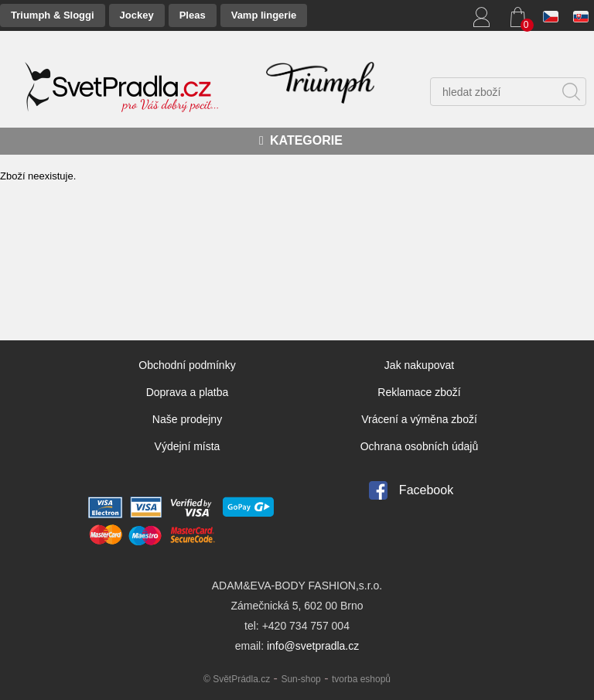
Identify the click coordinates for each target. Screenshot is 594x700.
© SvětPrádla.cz (237, 679)
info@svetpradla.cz (313, 646)
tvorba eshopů (361, 679)
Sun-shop (300, 679)
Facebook (426, 490)
